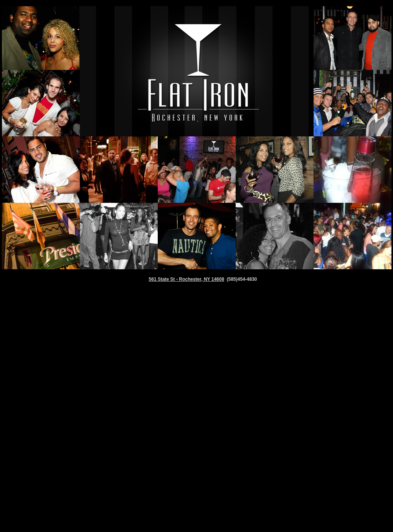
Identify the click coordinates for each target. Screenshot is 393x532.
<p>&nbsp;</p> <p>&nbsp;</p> (196, 417)
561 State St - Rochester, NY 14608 (187, 279)
